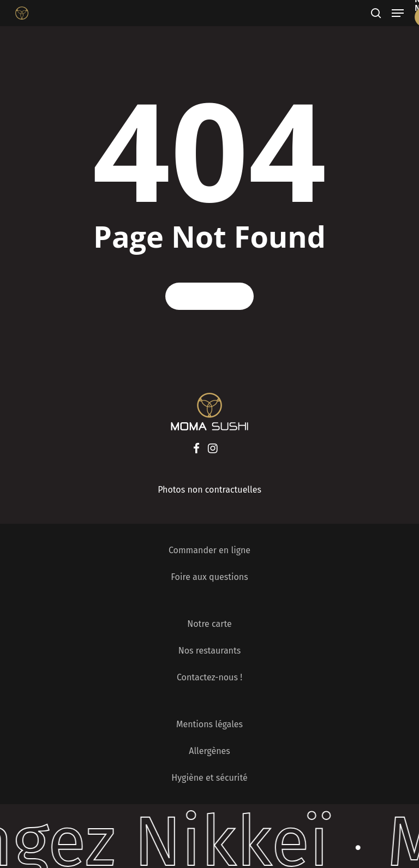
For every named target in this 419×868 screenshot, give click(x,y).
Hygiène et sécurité (209, 778)
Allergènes (209, 751)
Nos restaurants (210, 651)
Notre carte (209, 624)
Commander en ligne (209, 550)
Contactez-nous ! (209, 677)
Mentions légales (209, 724)
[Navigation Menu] (398, 13)
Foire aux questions (209, 577)
